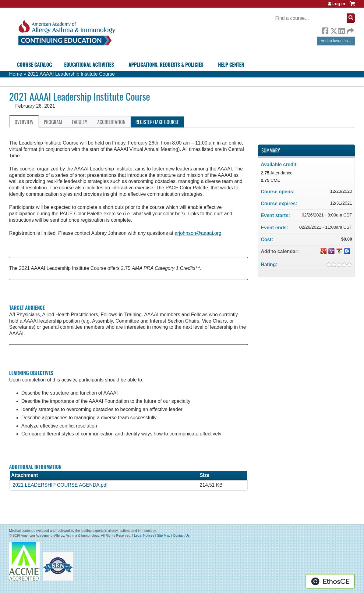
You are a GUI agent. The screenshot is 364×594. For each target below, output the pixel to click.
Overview (24, 122)
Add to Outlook (347, 251)
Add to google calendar (323, 251)
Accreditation (111, 122)
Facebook (325, 30)
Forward (350, 29)
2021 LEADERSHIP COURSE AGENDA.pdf (60, 485)
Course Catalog (35, 65)
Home (16, 74)
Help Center (231, 65)
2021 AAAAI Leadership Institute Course (71, 74)
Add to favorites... (336, 41)
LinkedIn (341, 30)
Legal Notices (144, 535)
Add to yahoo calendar (331, 251)
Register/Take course (157, 122)
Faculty (80, 122)
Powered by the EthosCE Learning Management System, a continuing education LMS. (330, 581)
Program (53, 122)
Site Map (163, 535)
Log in (339, 4)
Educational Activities (89, 65)
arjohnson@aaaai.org (198, 233)
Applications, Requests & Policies (166, 65)
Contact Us (181, 535)
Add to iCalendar (339, 251)
